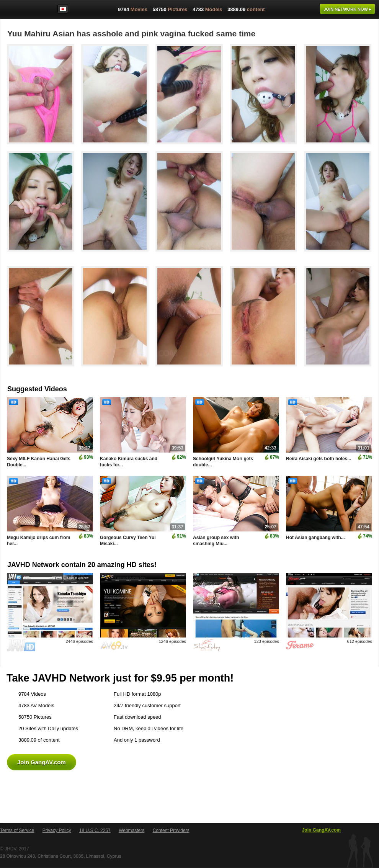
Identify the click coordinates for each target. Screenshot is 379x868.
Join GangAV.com (42, 762)
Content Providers (171, 830)
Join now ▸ (347, 9)
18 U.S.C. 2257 (95, 830)
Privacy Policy (57, 830)
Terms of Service (17, 830)
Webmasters (132, 830)
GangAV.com (25, 11)
